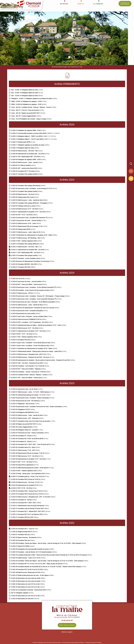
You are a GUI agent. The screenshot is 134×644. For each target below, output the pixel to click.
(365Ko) (39, 325)
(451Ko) (27, 456)
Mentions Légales (67, 632)
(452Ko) (27, 209)
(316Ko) (27, 90)
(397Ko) (28, 110)
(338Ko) (26, 206)
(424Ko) (29, 104)
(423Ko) (27, 151)
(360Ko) (35, 308)
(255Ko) (33, 398)
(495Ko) (31, 474)
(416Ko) (28, 157)
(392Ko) (28, 232)
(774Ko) (25, 404)
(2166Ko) (21, 279)
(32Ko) (28, 253)
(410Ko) (29, 101)
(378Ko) (28, 596)
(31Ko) (27, 247)
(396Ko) (27, 471)
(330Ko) (30, 514)
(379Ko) (32, 316)
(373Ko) (49, 567)
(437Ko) (32, 203)
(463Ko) (24, 334)
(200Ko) (30, 491)
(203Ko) (28, 479)
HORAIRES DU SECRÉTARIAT (125, 4)
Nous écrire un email (67, 625)
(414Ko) (30, 363)
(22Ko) (27, 485)
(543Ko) (31, 119)
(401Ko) (31, 511)
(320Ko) (24, 500)
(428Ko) (27, 191)
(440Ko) (28, 244)
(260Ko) (28, 418)
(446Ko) (26, 314)
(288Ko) (30, 433)
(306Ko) (27, 537)
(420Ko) (25, 194)
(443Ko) (24, 165)
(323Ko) (29, 378)
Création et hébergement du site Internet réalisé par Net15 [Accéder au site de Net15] (47, 643)
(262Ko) (30, 453)
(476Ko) (32, 322)
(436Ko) (27, 241)
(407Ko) (30, 311)
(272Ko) (29, 226)
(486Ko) (28, 578)
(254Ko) (30, 415)
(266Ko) (23, 546)
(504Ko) (29, 284)
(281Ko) (23, 229)
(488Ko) (24, 215)
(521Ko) (27, 93)
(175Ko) (27, 430)
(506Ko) (25, 412)
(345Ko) (43, 360)
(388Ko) (30, 200)
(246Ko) (26, 116)
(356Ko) (49, 543)
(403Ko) (26, 223)
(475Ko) (28, 581)
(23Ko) (27, 482)
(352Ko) (28, 258)
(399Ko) (33, 346)
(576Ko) (31, 590)
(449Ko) (29, 319)
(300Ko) (33, 497)
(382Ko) (36, 287)
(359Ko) (34, 349)
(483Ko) (25, 517)
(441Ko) (23, 593)
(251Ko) (23, 142)
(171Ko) (33, 421)
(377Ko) (26, 293)
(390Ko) (26, 450)
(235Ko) (24, 427)
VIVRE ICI (81, 4)
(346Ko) (23, 540)
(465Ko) (27, 96)
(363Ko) (33, 261)
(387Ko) (36, 133)
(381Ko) (34, 188)
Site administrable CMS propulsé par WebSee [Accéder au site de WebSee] (73, 643)
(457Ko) (27, 264)
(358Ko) (34, 235)
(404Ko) (29, 369)
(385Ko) (31, 212)
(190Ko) (31, 395)
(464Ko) (28, 186)
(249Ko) (39, 407)
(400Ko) (33, 343)
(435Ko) (27, 174)
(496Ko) (27, 168)
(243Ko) (33, 444)
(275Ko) (30, 506)
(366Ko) (28, 587)
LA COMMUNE (98, 4)
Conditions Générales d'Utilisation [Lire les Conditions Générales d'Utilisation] (93, 643)
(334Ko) (34, 107)
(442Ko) (28, 572)
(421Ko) (33, 357)
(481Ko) (24, 532)
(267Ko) (28, 113)
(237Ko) (27, 389)
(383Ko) (26, 171)
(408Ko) (33, 290)
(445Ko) (34, 99)
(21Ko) (30, 476)
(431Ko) (25, 465)
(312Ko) (33, 468)
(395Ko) (30, 305)
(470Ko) (27, 337)
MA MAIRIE (64, 4)
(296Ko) (28, 401)
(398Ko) (33, 575)
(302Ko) (26, 447)
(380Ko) (33, 549)
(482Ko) (24, 340)
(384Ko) (27, 162)
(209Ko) (24, 436)
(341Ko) (31, 154)
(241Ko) (30, 439)
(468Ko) (23, 410)
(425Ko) (28, 238)
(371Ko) (31, 459)
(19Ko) (25, 529)
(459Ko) (24, 462)
